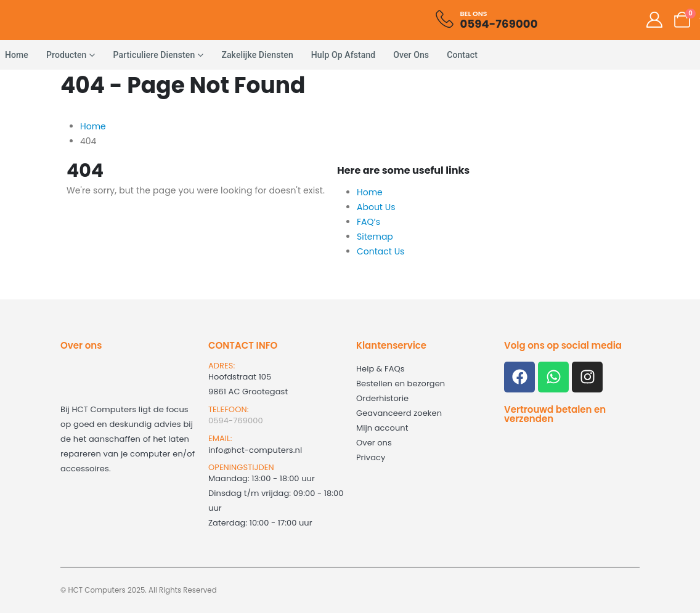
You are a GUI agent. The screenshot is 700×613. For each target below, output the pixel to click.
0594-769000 (236, 420)
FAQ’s (368, 222)
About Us (376, 207)
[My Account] (654, 20)
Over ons (411, 55)
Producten (67, 55)
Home (370, 192)
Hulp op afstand (343, 55)
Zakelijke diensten (257, 55)
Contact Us (381, 251)
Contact (462, 55)
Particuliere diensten (154, 55)
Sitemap (375, 237)
